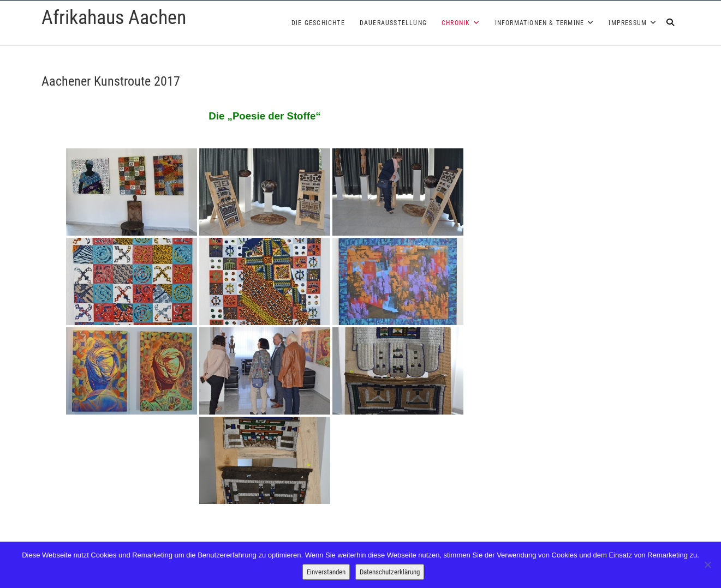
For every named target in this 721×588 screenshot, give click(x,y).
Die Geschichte (318, 23)
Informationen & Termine (540, 23)
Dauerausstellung (393, 23)
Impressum (628, 23)
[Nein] (707, 565)
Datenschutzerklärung (390, 572)
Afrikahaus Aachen (114, 17)
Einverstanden (326, 572)
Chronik (456, 23)
